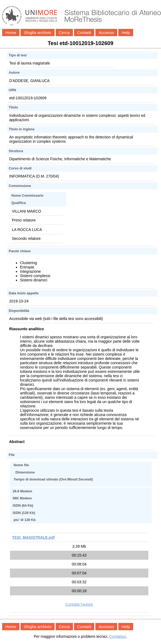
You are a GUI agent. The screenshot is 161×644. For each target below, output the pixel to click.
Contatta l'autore (79, 604)
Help (126, 33)
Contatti (84, 33)
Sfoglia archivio (38, 33)
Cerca (64, 33)
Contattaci (118, 636)
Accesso (106, 33)
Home (11, 33)
